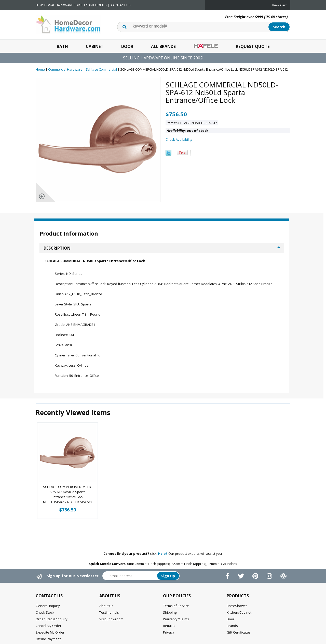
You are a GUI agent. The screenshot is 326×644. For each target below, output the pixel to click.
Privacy (169, 632)
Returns (169, 626)
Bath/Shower (237, 606)
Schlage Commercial (101, 69)
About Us (106, 606)
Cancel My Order (49, 626)
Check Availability (179, 139)
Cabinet (95, 46)
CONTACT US (121, 5)
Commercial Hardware (65, 69)
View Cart (279, 5)
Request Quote (253, 46)
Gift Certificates (239, 632)
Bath (62, 46)
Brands (232, 626)
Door (127, 46)
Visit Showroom (111, 619)
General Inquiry (48, 606)
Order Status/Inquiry (52, 619)
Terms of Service (176, 606)
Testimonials (109, 612)
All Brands (163, 46)
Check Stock (45, 612)
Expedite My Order (50, 632)
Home (40, 69)
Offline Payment (48, 639)
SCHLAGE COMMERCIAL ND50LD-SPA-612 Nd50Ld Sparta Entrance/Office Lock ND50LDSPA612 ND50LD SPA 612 (68, 494)
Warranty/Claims (176, 619)
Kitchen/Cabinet (239, 612)
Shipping (170, 612)
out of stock (188, 131)
